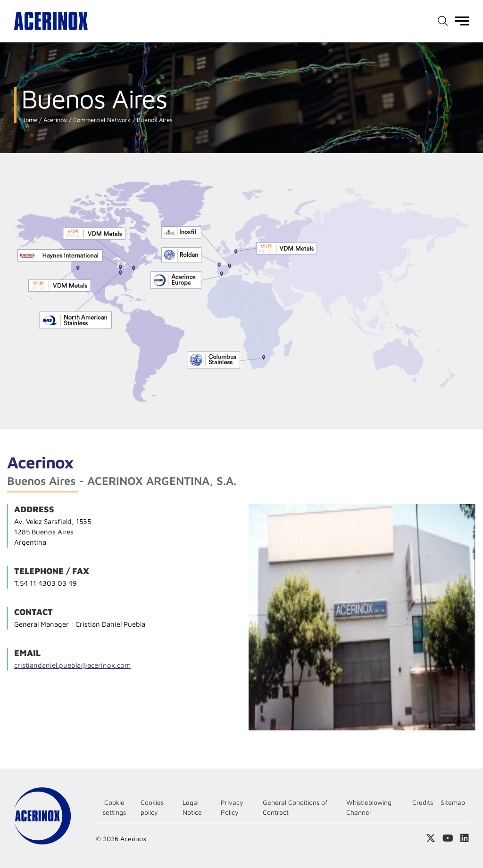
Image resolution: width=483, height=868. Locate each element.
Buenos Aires (154, 120)
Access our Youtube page (448, 838)
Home (29, 120)
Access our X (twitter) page (431, 838)
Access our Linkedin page (465, 838)
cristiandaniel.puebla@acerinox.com (72, 665)
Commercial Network (101, 120)
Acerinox (54, 120)
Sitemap (453, 802)
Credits (423, 802)
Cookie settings (114, 807)
